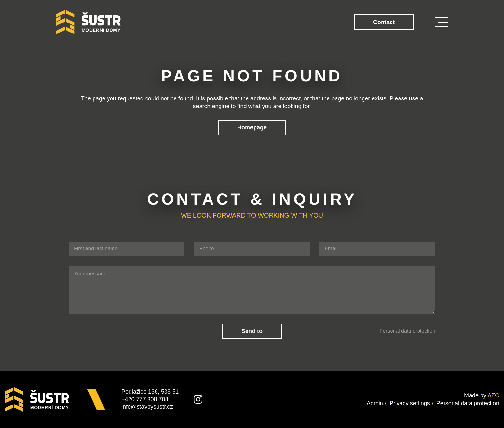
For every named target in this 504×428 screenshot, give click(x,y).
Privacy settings (410, 403)
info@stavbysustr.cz (147, 407)
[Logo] (88, 22)
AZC (493, 395)
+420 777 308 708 (145, 399)
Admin (375, 403)
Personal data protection (407, 331)
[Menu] (441, 22)
